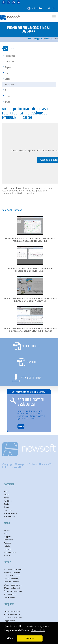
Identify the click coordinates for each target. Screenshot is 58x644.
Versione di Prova (31, 378)
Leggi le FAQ (9, 621)
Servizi (7, 530)
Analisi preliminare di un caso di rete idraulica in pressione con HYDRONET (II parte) (30, 330)
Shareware (8, 540)
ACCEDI (21, 427)
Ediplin (8, 73)
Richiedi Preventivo (12, 576)
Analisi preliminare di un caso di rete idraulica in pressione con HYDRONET (30, 300)
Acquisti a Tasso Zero (13, 569)
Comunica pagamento (13, 591)
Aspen (8, 67)
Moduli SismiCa (10, 513)
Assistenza (10, 56)
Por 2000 (8, 501)
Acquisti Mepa (10, 594)
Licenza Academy (11, 579)
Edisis (8, 79)
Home (31, 39)
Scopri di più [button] (38, 630)
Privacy (7, 555)
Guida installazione (12, 611)
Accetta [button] (30, 638)
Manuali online (10, 552)
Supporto (39, 39)
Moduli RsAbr (10, 516)
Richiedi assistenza (12, 614)
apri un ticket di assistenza (31, 402)
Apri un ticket (35, 8)
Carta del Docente (11, 582)
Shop (6, 534)
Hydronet (10, 85)
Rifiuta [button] (10, 638)
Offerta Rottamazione (13, 585)
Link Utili (8, 549)
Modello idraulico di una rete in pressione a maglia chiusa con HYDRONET (30, 240)
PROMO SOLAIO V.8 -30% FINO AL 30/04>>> (29, 30)
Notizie (7, 546)
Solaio (8, 96)
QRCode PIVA (9, 597)
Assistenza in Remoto (13, 618)
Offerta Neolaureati (12, 588)
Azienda (7, 543)
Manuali (31, 362)
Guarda (55, 39)
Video (48, 39)
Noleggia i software (12, 572)
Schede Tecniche (31, 346)
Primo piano (10, 62)
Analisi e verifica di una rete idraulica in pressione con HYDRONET (30, 270)
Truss (8, 102)
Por (6, 90)
